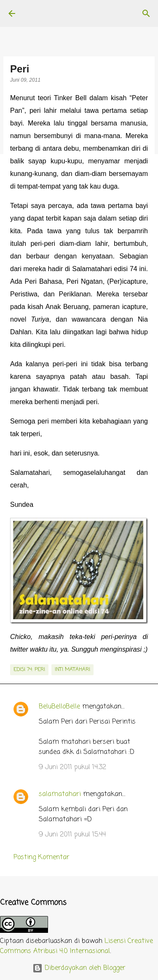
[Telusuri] (146, 13)
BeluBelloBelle (59, 707)
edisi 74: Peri (29, 670)
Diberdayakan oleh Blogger (79, 968)
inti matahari (72, 670)
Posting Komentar (42, 857)
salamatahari (60, 794)
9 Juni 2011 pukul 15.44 (72, 835)
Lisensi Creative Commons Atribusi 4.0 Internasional (76, 946)
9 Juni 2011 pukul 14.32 (72, 767)
